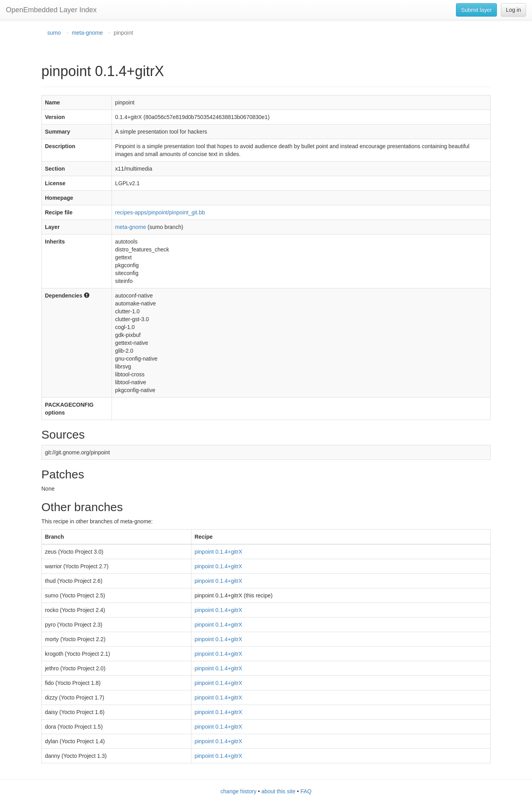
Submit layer (476, 10)
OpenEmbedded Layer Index (51, 10)
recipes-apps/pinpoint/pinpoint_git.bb (160, 212)
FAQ (306, 791)
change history (239, 791)
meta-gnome (87, 33)
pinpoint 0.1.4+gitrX (219, 552)
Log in (513, 10)
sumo (54, 33)
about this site (278, 791)
